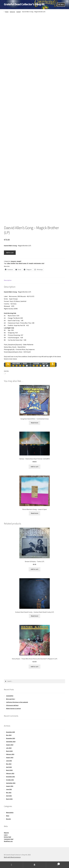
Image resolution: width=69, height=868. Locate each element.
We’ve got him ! (11, 699)
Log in (6, 835)
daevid (21, 263)
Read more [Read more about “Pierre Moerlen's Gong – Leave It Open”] (35, 513)
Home (7, 12)
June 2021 (9, 789)
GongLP (19, 12)
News (8, 816)
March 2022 (9, 770)
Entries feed (7, 837)
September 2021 (11, 783)
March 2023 (9, 751)
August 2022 (10, 757)
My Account (11, 865)
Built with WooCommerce (12, 857)
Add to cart (10, 253)
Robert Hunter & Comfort (13, 708)
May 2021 (9, 793)
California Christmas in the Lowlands (17, 702)
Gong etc (12, 12)
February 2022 (10, 773)
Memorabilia (10, 812)
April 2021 (9, 796)
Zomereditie (10, 696)
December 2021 (10, 777)
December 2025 (10, 732)
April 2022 (9, 767)
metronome (37, 263)
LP (28, 263)
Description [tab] (8, 280)
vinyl (43, 263)
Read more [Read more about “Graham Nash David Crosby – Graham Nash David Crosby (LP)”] (35, 616)
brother (13, 263)
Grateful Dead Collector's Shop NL (24, 4)
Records (8, 819)
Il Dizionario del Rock (12, 705)
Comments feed (9, 839)
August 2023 (10, 745)
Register (6, 833)
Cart (53, 863)
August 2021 (10, 786)
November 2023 (11, 738)
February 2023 (10, 754)
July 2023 (9, 748)
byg (17, 263)
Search (34, 865)
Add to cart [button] (35, 467)
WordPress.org (8, 841)
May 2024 (9, 735)
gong (25, 263)
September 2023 (11, 742)
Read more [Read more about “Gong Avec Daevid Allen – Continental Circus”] (35, 423)
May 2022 (9, 764)
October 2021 (10, 780)
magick (31, 263)
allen (9, 263)
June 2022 (9, 761)
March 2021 (9, 799)
